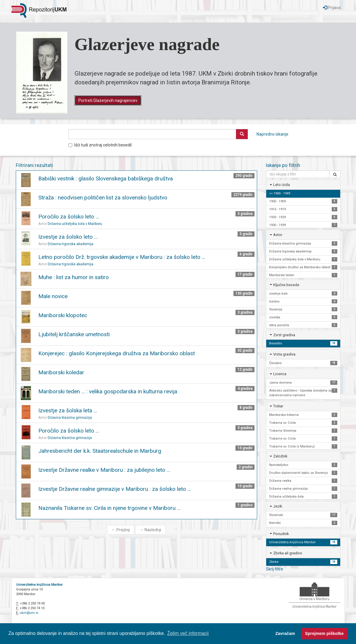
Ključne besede (286, 285)
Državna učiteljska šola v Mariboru (75, 224)
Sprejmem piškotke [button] (324, 633)
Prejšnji (121, 530)
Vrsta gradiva (284, 354)
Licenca (280, 374)
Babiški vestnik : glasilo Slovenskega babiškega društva (106, 178)
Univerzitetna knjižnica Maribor (39, 585)
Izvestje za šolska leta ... (68, 410)
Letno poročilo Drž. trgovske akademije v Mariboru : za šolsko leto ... (122, 257)
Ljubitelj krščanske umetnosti (74, 334)
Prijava (332, 8)
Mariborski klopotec (63, 315)
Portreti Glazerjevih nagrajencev (108, 100)
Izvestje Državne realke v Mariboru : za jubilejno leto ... (104, 470)
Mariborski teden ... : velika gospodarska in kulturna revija (108, 391)
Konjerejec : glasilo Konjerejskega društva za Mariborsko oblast (117, 353)
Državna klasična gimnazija (70, 418)
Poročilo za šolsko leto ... (69, 217)
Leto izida (282, 185)
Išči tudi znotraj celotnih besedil (100, 145)
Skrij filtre (275, 569)
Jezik (278, 506)
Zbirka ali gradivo (288, 553)
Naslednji (150, 530)
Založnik (280, 456)
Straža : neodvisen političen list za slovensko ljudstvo (103, 198)
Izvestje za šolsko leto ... (68, 237)
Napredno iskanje (272, 134)
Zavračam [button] (285, 633)
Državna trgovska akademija (70, 244)
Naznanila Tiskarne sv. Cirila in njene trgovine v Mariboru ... (109, 508)
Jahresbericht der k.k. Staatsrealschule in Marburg (100, 451)
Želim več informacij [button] (188, 633)
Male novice (53, 296)
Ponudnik (281, 534)
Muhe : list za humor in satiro (74, 277)
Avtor (278, 235)
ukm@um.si (29, 613)
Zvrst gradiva (284, 335)
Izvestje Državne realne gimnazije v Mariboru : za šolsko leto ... (115, 489)
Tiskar (278, 406)
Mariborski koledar (61, 372)
